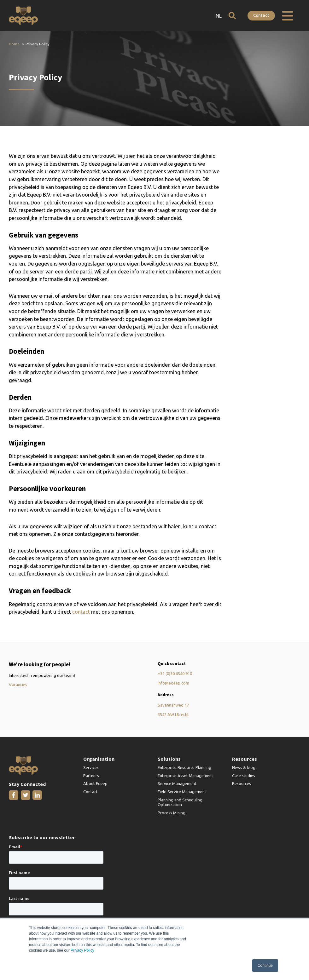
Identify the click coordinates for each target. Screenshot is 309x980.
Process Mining (172, 813)
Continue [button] (265, 966)
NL (218, 16)
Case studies (244, 776)
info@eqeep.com (174, 683)
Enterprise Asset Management (185, 776)
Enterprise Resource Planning (184, 768)
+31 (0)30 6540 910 (175, 674)
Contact (261, 15)
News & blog (244, 768)
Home (14, 44)
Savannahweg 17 (173, 705)
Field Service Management (182, 792)
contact (81, 612)
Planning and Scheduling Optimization (180, 803)
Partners (91, 776)
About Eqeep (95, 784)
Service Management (177, 784)
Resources (242, 784)
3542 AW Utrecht (173, 715)
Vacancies (18, 685)
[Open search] (231, 16)
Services (91, 768)
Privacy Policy (82, 951)
